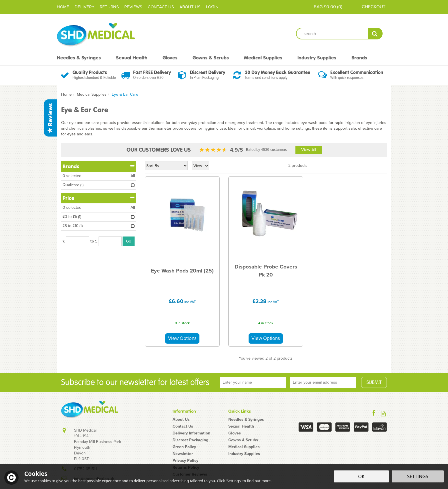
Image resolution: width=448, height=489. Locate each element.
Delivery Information (191, 433)
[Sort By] (166, 166)
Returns (109, 7)
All (133, 176)
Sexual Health (241, 426)
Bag (318, 7)
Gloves (235, 433)
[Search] (332, 34)
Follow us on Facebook (374, 413)
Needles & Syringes (246, 420)
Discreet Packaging (190, 440)
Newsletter (183, 454)
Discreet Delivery (208, 72)
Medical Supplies (244, 447)
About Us (181, 420)
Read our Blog (383, 413)
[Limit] (201, 166)
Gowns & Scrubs (243, 440)
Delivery (84, 7)
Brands (99, 166)
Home (63, 7)
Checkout (374, 7)
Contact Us (183, 426)
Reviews (50, 118)
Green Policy (184, 447)
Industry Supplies (244, 454)
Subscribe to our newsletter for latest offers (135, 382)
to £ (94, 241)
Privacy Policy (185, 461)
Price (99, 198)
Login (212, 7)
